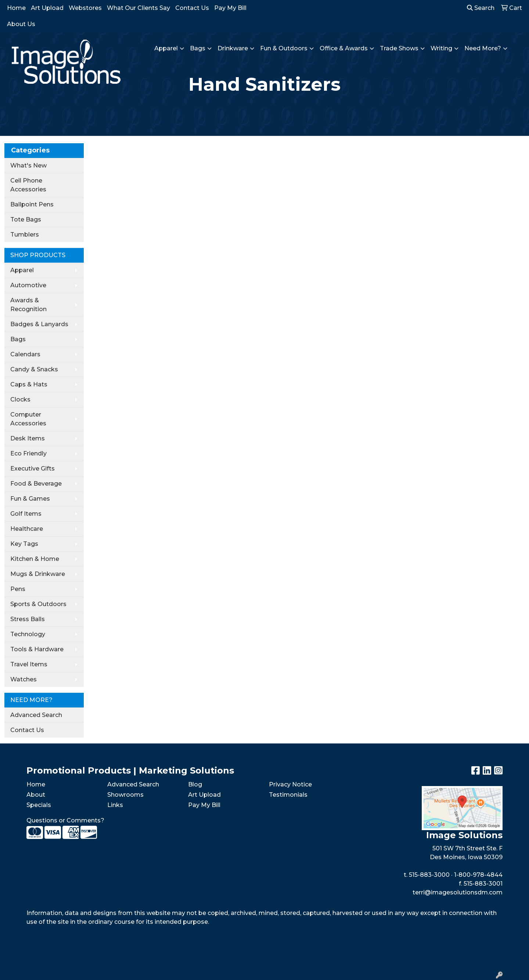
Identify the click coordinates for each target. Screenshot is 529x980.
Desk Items (28, 438)
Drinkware (233, 48)
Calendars (25, 354)
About (36, 795)
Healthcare (27, 529)
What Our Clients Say (138, 8)
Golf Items (26, 514)
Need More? (483, 48)
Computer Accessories (28, 419)
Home (16, 8)
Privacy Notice (290, 784)
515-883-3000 (429, 875)
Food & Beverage (36, 484)
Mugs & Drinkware (38, 574)
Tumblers (25, 235)
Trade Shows (399, 48)
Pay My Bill (230, 8)
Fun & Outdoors (284, 48)
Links (115, 805)
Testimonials (288, 795)
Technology (28, 634)
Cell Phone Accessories (28, 185)
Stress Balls (28, 619)
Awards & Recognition (28, 305)
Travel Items (29, 664)
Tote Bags (26, 219)
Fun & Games (30, 499)
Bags (198, 48)
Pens (18, 589)
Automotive (28, 285)
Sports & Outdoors (38, 604)
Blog (195, 784)
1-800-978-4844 (478, 875)
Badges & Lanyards (39, 324)
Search (481, 8)
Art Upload (47, 8)
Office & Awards (344, 48)
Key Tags (24, 544)
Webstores (85, 8)
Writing (441, 48)
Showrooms (125, 795)
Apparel (166, 48)
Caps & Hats (29, 384)
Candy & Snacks (34, 369)
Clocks (20, 399)
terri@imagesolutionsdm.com (458, 892)
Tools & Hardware (37, 649)
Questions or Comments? (65, 820)
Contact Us (192, 8)
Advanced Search (36, 715)
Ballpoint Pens (32, 204)
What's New (28, 165)
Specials (39, 805)
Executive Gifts (33, 469)
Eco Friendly (28, 453)
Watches (24, 679)
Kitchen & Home (35, 559)
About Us (21, 24)
